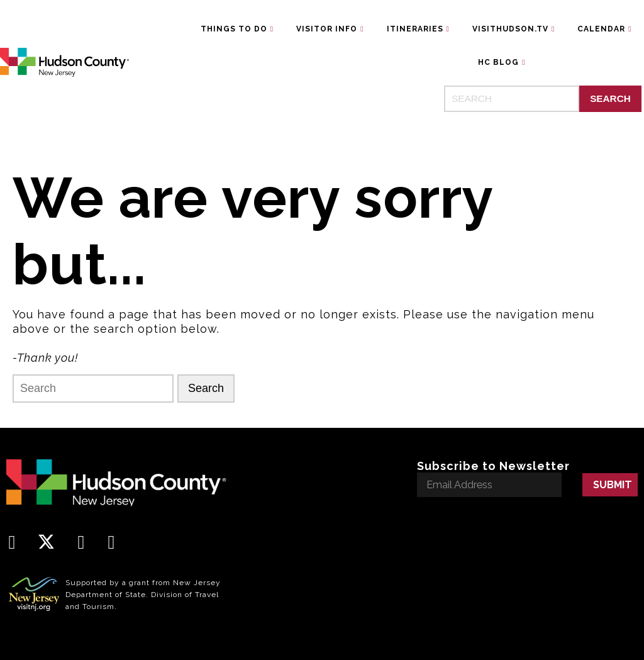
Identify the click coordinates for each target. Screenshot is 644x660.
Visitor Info (327, 29)
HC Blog (498, 62)
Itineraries (415, 29)
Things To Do (234, 29)
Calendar (601, 29)
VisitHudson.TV (510, 29)
